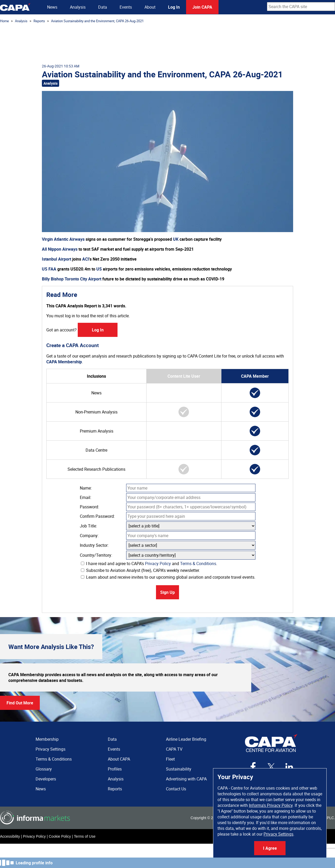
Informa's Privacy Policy (271, 805)
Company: (89, 536)
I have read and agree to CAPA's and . (149, 564)
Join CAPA (202, 7)
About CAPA (119, 759)
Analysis (78, 7)
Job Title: (88, 526)
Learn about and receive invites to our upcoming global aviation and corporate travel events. (168, 577)
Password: (90, 507)
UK (176, 239)
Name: (86, 488)
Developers (46, 779)
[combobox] (301, 7)
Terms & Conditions (198, 564)
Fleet (170, 759)
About (150, 7)
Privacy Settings (278, 834)
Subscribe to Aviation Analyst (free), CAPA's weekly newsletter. (140, 570)
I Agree (270, 848)
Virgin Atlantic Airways (63, 239)
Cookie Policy (60, 836)
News (52, 7)
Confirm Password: (97, 516)
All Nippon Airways (60, 249)
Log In (174, 7)
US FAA (49, 269)
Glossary (44, 769)
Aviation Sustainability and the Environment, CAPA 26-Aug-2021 (97, 21)
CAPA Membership (64, 362)
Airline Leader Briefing (186, 739)
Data (103, 7)
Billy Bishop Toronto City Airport (72, 279)
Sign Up (167, 592)
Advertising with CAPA (186, 779)
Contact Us (176, 789)
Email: (86, 497)
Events (126, 7)
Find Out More (20, 703)
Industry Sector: (94, 545)
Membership (47, 739)
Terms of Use (85, 836)
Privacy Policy (158, 564)
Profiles (115, 769)
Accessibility (10, 836)
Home (4, 21)
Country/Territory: (96, 555)
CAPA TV (174, 749)
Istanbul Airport (57, 259)
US (99, 269)
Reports (39, 21)
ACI (86, 259)
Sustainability (179, 769)
